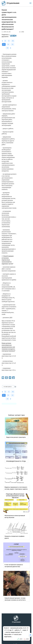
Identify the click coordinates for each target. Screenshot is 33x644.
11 (4, 44)
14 (7, 48)
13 (12, 44)
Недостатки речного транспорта (16, 437)
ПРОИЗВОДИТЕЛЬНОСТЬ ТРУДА (16, 461)
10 (13, 41)
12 (8, 44)
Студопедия (10, 3)
